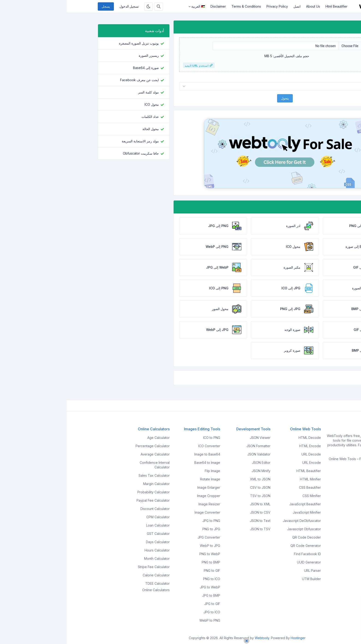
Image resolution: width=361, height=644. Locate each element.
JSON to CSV (194, 512)
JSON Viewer (194, 438)
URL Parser (246, 571)
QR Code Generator (239, 546)
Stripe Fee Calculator (87, 567)
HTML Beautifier (242, 471)
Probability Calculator (87, 492)
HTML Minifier (244, 479)
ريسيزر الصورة (82, 55)
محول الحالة (84, 129)
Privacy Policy (211, 6)
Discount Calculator (88, 509)
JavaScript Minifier (240, 512)
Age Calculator (92, 438)
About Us (246, 6)
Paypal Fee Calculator (86, 500)
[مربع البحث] (92, 6)
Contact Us (322, 493)
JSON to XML (194, 504)
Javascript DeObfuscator (235, 521)
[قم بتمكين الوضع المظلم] (82, 6)
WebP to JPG (143, 546)
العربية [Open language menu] (132, 6)
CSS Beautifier (243, 487)
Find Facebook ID (241, 554)
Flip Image (146, 471)
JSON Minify (194, 471)
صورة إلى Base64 (79, 68)
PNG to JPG (145, 529)
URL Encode (245, 463)
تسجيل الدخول (62, 6)
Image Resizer (143, 504)
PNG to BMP (144, 562)
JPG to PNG (145, 521)
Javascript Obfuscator (237, 529)
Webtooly (195, 638)
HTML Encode (243, 446)
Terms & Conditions (180, 6)
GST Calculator (92, 534)
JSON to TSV (194, 529)
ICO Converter (143, 446)
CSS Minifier (245, 496)
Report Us (322, 501)
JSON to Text (194, 521)
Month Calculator (90, 559)
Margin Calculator (90, 484)
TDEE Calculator (91, 583)
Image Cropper (142, 496)
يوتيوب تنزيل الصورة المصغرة (72, 43)
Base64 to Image (141, 463)
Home (325, 476)
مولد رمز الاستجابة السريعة (74, 141)
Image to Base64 (141, 454)
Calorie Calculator (90, 575)
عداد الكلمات (84, 117)
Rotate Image (144, 479)
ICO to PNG (145, 438)
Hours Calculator (90, 550)
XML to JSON (194, 479)
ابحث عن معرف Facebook (73, 80)
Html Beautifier (270, 6)
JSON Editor (195, 463)
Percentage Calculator (86, 446)
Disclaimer (152, 6)
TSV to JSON (194, 496)
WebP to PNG (143, 620)
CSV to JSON (194, 487)
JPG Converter (142, 537)
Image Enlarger (142, 487)
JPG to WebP (143, 587)
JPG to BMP (145, 595)
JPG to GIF (146, 604)
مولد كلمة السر (82, 92)
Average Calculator (89, 454)
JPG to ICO (145, 612)
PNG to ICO (145, 579)
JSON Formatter (192, 446)
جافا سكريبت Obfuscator (74, 153)
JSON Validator (192, 454)
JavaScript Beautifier (238, 504)
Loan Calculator (91, 525)
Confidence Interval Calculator (88, 465)
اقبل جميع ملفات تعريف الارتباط (325, 629)
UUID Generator (242, 562)
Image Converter (141, 512)
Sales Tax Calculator (87, 475)
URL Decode (245, 454)
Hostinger (231, 638)
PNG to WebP (143, 554)
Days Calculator (91, 542)
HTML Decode (243, 438)
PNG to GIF (145, 571)
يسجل (39, 6)
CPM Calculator (91, 517)
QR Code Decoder (240, 537)
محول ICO (85, 104)
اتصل (230, 6)
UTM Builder (245, 579)
